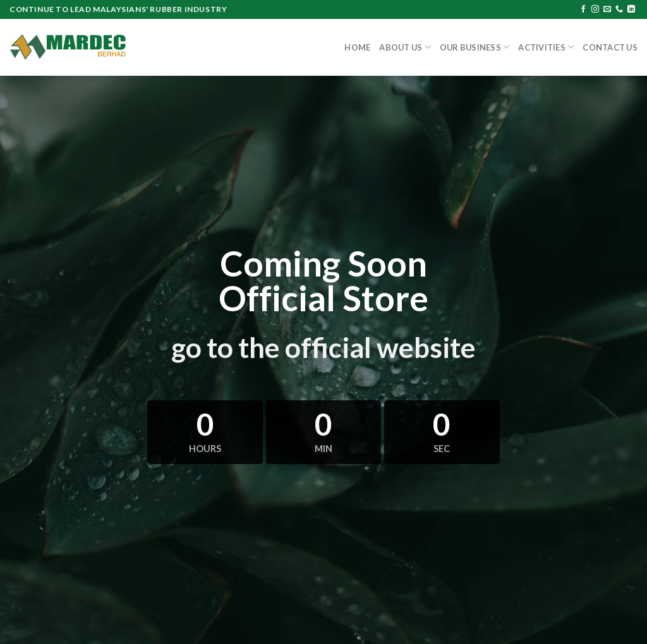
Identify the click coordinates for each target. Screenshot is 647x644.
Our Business (475, 47)
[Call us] (619, 9)
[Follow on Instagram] (595, 9)
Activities (546, 47)
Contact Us (610, 47)
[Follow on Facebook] (583, 9)
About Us (405, 47)
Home (357, 47)
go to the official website (323, 347)
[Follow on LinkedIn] (631, 9)
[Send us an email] (607, 9)
